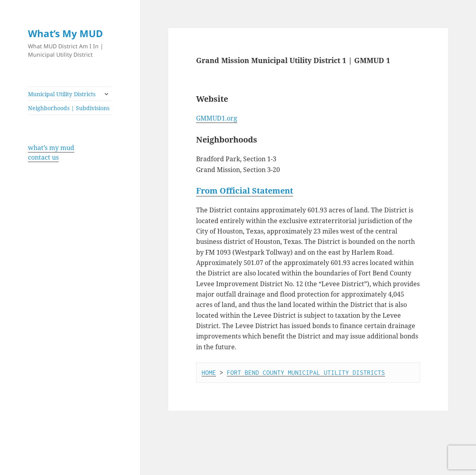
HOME (209, 372)
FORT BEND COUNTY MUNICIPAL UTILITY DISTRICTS (306, 372)
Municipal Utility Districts (62, 94)
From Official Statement (245, 191)
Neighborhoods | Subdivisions (69, 108)
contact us (43, 157)
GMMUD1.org (217, 118)
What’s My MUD (65, 33)
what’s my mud (51, 148)
